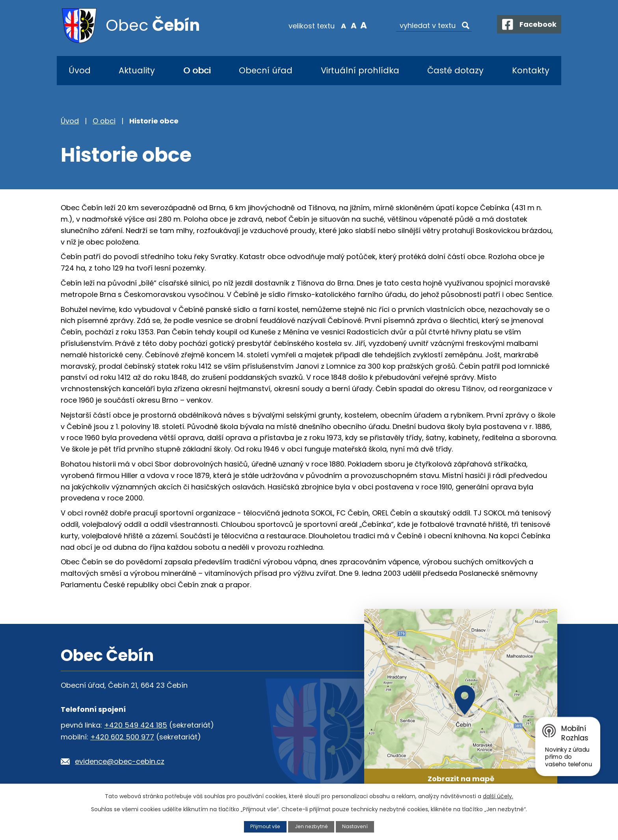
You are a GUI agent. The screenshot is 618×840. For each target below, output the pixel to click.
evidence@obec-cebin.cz (120, 761)
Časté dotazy (455, 70)
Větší (358, 25)
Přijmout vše (264, 826)
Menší (339, 25)
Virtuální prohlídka (360, 70)
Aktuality (137, 70)
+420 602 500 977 (122, 737)
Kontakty (531, 70)
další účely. (498, 796)
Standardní (349, 25)
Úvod (80, 70)
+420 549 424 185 (136, 725)
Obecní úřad (266, 70)
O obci (197, 70)
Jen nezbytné (312, 826)
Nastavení (356, 826)
